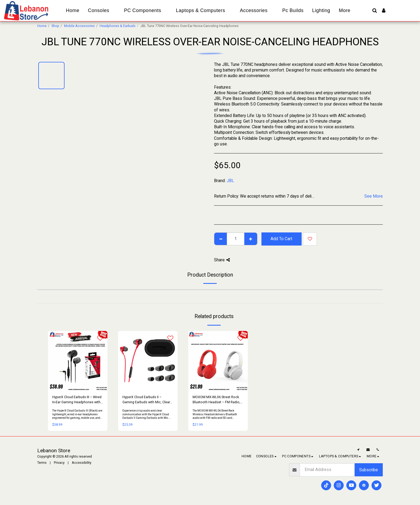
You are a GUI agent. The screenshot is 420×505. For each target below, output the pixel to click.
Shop (55, 26)
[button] (374, 10)
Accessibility (82, 463)
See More (374, 196)
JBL (230, 181)
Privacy (59, 463)
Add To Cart (281, 239)
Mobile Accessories (79, 26)
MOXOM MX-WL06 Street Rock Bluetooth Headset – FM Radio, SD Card (216, 400)
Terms (42, 463)
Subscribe (369, 470)
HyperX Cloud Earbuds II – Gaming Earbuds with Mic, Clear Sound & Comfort (146, 400)
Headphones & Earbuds (118, 26)
